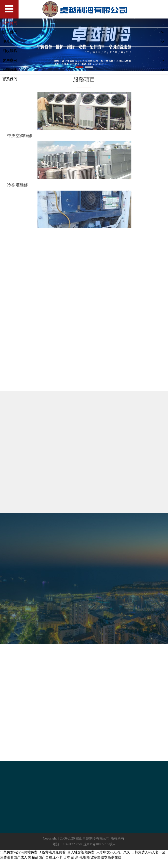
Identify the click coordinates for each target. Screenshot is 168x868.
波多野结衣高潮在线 (106, 857)
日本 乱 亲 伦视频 (76, 857)
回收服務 (10, 51)
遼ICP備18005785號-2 (99, 844)
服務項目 (85, 42)
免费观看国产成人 (14, 857)
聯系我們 (10, 79)
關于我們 (85, 32)
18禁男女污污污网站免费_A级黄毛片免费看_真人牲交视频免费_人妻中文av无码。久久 (65, 852)
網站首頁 (10, 23)
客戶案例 (85, 61)
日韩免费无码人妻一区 (148, 852)
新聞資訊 (85, 70)
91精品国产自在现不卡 (45, 857)
